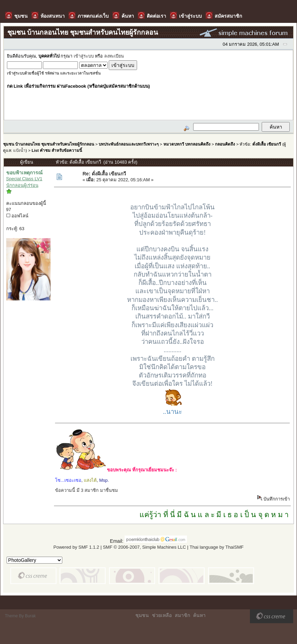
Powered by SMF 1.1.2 (76, 547)
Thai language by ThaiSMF (217, 547)
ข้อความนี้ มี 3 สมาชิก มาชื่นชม (87, 490)
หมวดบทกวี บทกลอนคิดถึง (187, 144)
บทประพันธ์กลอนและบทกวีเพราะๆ (129, 144)
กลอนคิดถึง (225, 144)
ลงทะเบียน (114, 56)
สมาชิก (182, 615)
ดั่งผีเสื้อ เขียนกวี (267, 144)
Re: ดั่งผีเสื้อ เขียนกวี (104, 174)
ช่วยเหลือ (162, 615)
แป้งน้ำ (19, 150)
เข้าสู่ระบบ (84, 56)
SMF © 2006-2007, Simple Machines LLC (144, 547)
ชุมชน (142, 615)
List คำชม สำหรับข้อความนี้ (57, 150)
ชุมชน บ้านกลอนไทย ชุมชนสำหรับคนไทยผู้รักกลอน (49, 144)
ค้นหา (199, 615)
